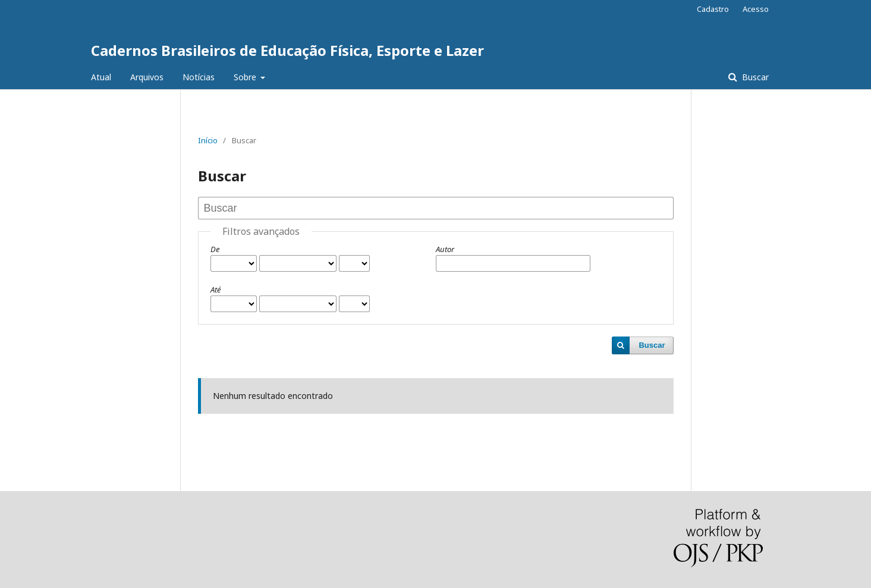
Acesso (756, 9)
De (215, 249)
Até (216, 290)
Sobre (246, 77)
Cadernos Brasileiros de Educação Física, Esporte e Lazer (287, 50)
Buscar (754, 77)
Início (208, 140)
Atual (101, 77)
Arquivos (147, 77)
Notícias (199, 77)
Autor (445, 249)
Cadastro (713, 9)
